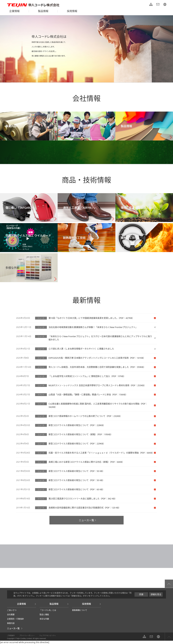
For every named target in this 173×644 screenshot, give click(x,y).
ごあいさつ (12, 610)
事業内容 (11, 623)
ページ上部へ (169, 637)
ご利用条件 (11, 635)
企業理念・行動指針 (15, 619)
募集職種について (80, 610)
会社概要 (11, 614)
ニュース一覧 (13, 628)
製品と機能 (44, 614)
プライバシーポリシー (27, 635)
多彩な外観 (44, 619)
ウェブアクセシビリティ (48, 635)
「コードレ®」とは (48, 610)
